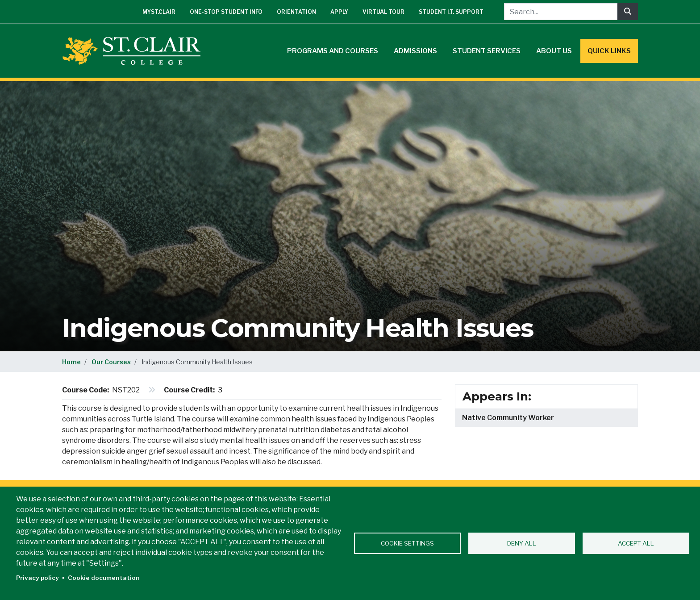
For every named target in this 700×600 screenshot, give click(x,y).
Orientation (296, 12)
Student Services (487, 51)
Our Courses (111, 362)
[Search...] (561, 12)
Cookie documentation (104, 578)
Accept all (636, 543)
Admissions (415, 51)
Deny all (522, 543)
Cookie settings (407, 543)
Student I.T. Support (451, 12)
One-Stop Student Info (226, 12)
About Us (554, 51)
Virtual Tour (383, 12)
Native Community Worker (508, 418)
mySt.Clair (159, 12)
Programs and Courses (333, 51)
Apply (339, 12)
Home (71, 362)
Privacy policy (37, 578)
